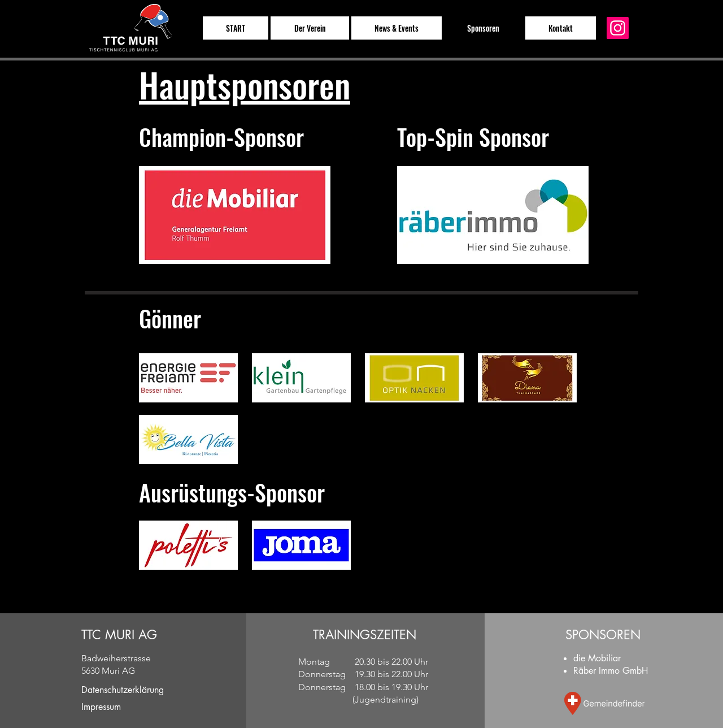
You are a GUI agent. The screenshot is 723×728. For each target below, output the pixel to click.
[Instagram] (618, 28)
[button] (310, 28)
